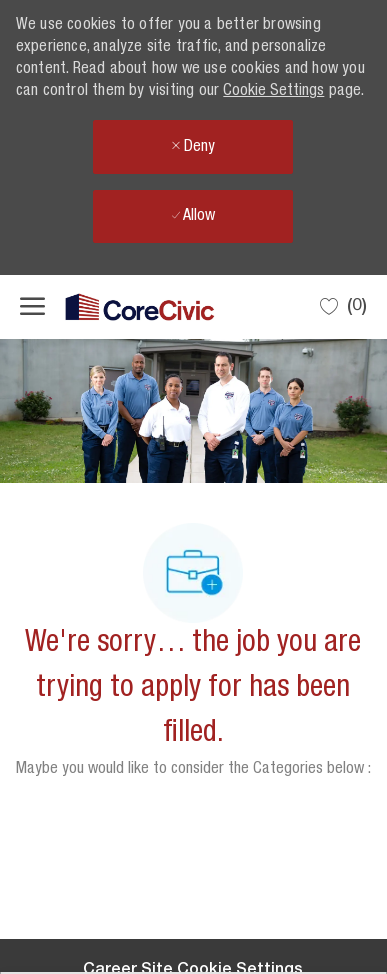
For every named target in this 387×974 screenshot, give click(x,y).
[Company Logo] (120, 307)
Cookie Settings (273, 92)
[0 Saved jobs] (343, 306)
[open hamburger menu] (32, 307)
